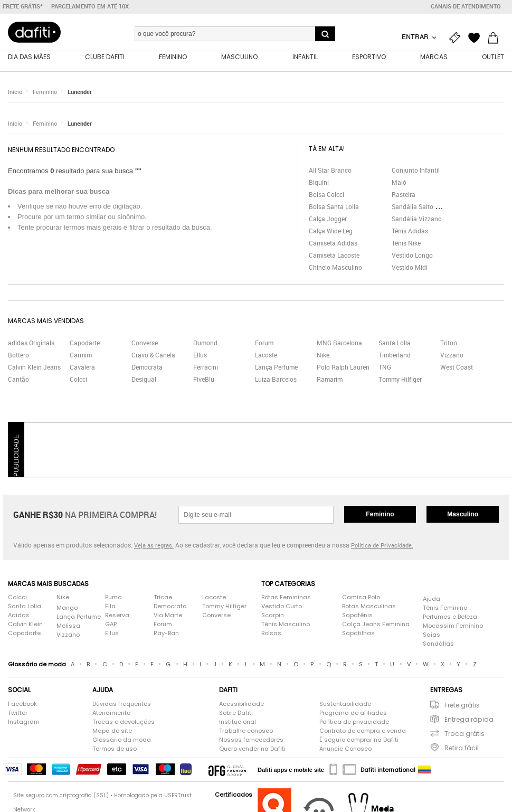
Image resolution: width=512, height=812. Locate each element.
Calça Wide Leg (331, 231)
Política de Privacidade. (382, 546)
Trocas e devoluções (124, 722)
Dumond (205, 343)
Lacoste (266, 355)
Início (15, 92)
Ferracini (206, 367)
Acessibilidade (241, 704)
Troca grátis (464, 734)
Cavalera (82, 367)
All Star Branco (330, 171)
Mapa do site (112, 731)
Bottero (18, 355)
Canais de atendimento (466, 6)
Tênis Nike (406, 243)
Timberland (395, 355)
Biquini (319, 183)
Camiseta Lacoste (334, 256)
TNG (385, 367)
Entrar (416, 36)
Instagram (24, 722)
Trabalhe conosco (246, 731)
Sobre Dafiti (236, 713)
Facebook (22, 704)
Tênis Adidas (410, 231)
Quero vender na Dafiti (252, 749)
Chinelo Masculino (335, 268)
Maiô (399, 183)
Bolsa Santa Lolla (334, 207)
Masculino (463, 515)
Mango (67, 608)
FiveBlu (204, 380)
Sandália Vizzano (417, 219)
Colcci (78, 380)
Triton (449, 343)
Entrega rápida (469, 720)
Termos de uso (115, 749)
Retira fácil (462, 748)
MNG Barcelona (339, 343)
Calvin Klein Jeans (34, 367)
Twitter (18, 713)
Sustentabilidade (345, 704)
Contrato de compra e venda (363, 731)
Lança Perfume (276, 367)
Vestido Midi (410, 268)
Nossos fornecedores (251, 740)
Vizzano (452, 355)
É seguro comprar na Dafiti (359, 740)
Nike (323, 355)
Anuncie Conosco (345, 749)
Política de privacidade (354, 722)
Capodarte (85, 343)
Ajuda (432, 599)
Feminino (45, 92)
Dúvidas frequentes (122, 704)
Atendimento (111, 713)
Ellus (200, 355)
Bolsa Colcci (326, 195)
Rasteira (404, 195)
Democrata (147, 367)
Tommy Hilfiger (400, 380)
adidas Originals (31, 343)
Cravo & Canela (153, 355)
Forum (264, 343)
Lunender (80, 92)
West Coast (457, 367)
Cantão (18, 380)
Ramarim (330, 380)
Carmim (81, 355)
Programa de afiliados (353, 713)
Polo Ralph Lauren (343, 367)
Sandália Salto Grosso (423, 207)
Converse (145, 343)
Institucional (238, 722)
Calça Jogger (328, 219)
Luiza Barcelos (276, 380)
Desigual (144, 380)
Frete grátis (462, 706)
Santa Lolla (395, 343)
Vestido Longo (412, 256)
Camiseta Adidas (333, 243)
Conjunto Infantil (416, 171)
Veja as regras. (154, 546)
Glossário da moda (122, 740)
